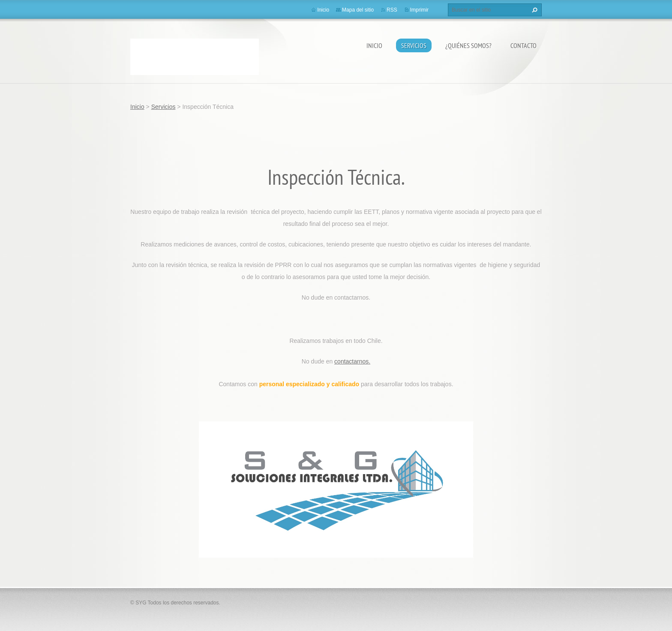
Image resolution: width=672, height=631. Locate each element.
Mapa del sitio (358, 10)
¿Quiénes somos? (468, 45)
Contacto (523, 45)
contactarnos (351, 361)
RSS (392, 10)
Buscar (534, 10)
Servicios (414, 45)
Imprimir (419, 10)
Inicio (374, 45)
